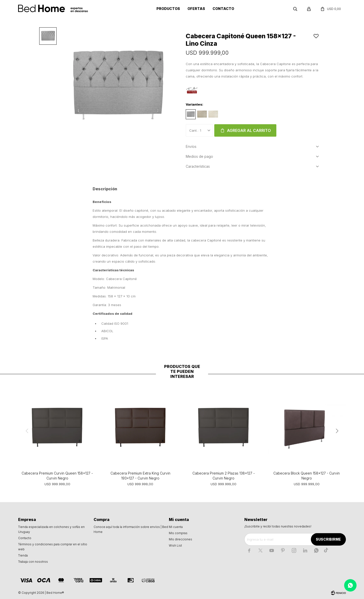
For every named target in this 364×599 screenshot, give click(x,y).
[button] (337, 431)
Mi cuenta (176, 527)
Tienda (23, 555)
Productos (168, 9)
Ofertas (196, 9)
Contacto (223, 9)
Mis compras (178, 533)
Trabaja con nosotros (33, 562)
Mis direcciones (181, 539)
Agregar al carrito (249, 130)
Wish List (175, 545)
